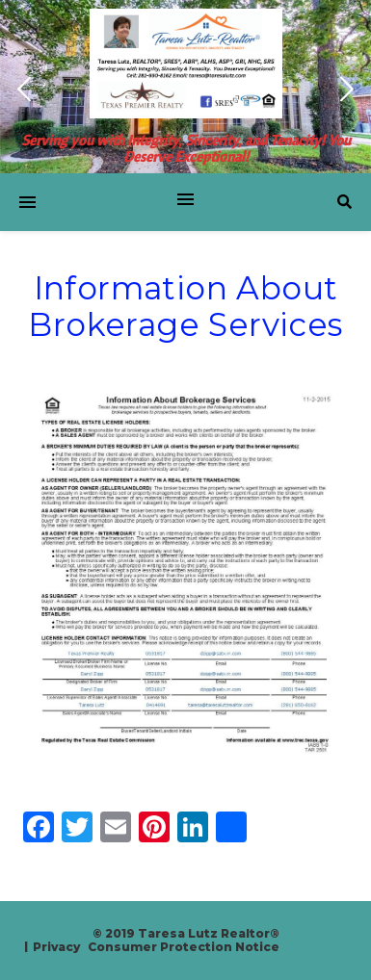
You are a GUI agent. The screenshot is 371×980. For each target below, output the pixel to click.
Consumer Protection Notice (184, 947)
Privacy (56, 947)
